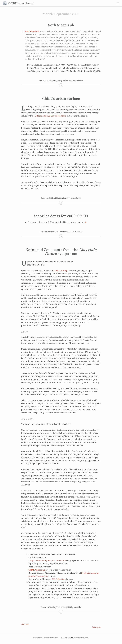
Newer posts (97, 627)
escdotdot (79, 81)
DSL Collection (59, 561)
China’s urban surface (61, 99)
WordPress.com (82, 638)
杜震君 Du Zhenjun (37, 570)
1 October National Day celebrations (50, 116)
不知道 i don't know (21, 3)
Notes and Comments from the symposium (61, 252)
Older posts (25, 624)
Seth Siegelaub (61, 25)
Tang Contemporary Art (39, 561)
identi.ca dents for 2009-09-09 (61, 216)
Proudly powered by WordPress (46, 638)
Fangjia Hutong (60, 271)
